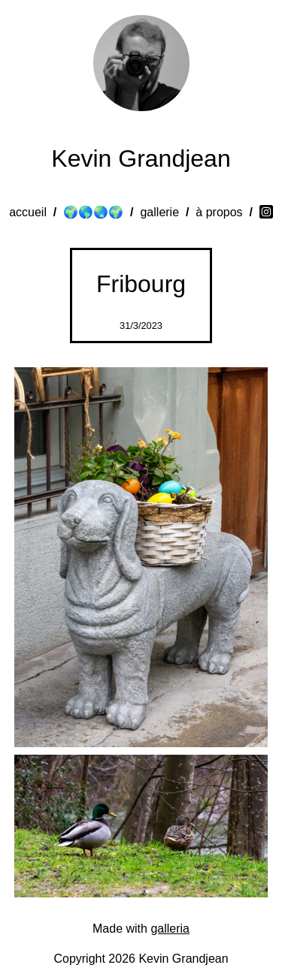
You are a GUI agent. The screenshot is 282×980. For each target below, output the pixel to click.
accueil (28, 212)
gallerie (159, 212)
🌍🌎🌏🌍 (93, 212)
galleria (170, 929)
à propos (219, 212)
